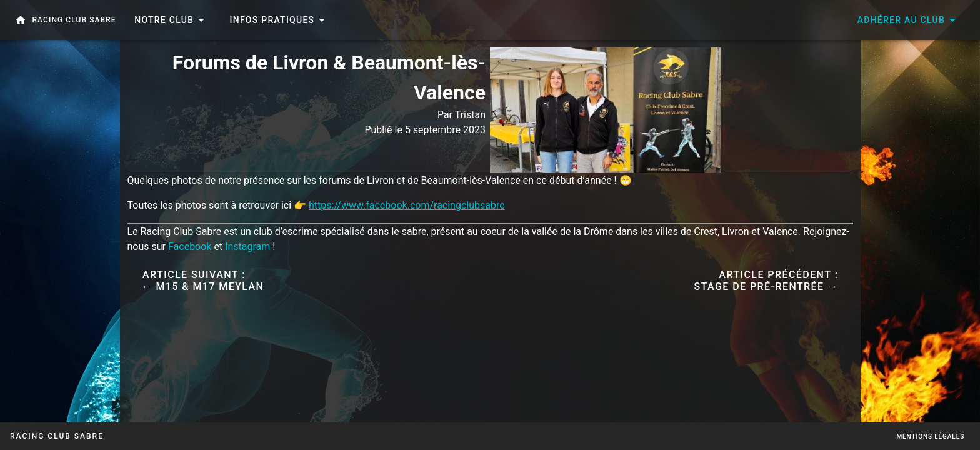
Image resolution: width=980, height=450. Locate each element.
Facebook (190, 247)
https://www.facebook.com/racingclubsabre (407, 205)
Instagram (247, 247)
